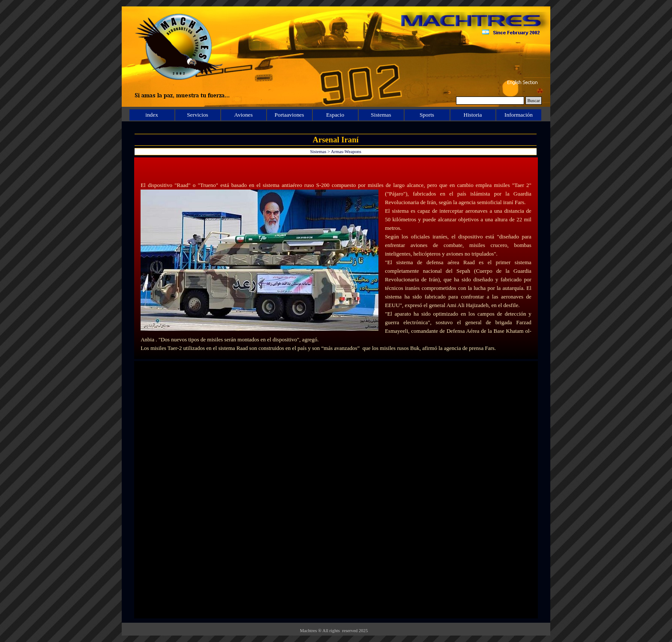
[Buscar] (490, 101)
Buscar (534, 101)
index (152, 115)
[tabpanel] (336, 258)
